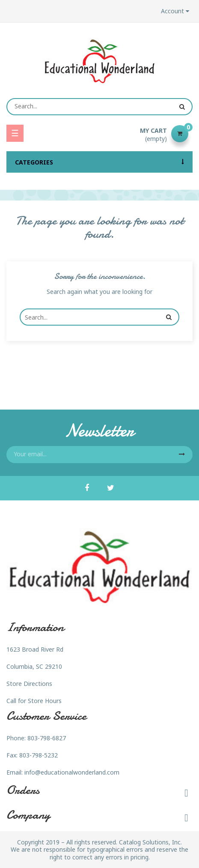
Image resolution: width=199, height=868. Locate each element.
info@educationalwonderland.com (72, 772)
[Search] (99, 107)
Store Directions (29, 684)
